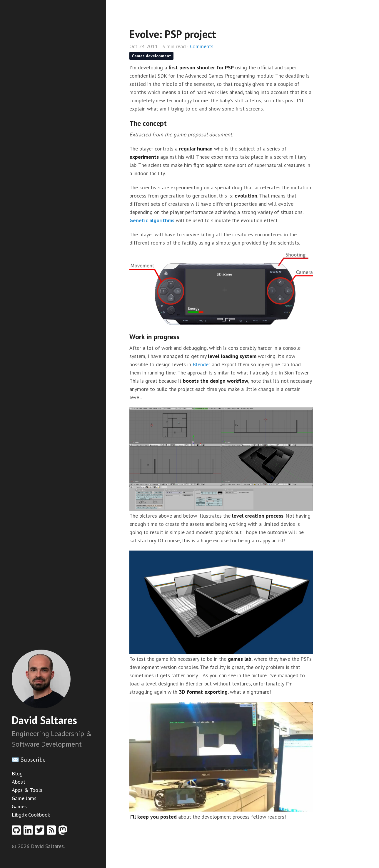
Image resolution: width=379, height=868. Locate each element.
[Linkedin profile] (29, 832)
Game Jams (24, 798)
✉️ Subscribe (29, 760)
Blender (201, 364)
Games (19, 806)
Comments (202, 46)
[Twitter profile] (41, 832)
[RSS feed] (53, 832)
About (19, 782)
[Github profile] (18, 832)
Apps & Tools (27, 790)
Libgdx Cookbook (31, 815)
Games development (151, 56)
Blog (17, 773)
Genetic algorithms (152, 220)
